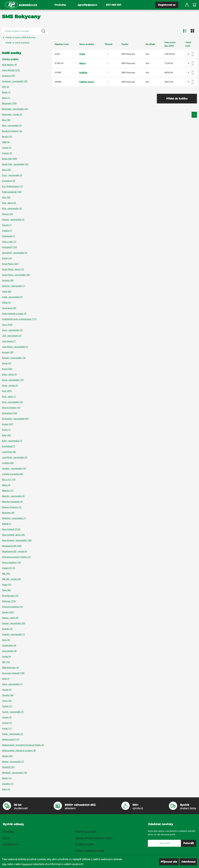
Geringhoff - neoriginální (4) (15, 253)
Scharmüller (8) (9, 646)
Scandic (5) (7, 629)
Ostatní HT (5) (9, 568)
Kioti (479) (7, 391)
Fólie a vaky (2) (9, 242)
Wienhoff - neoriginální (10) (15, 773)
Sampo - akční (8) (10, 618)
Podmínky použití (86, 832)
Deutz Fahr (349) (10, 159)
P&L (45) (6, 574)
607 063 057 (114, 5)
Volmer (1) (7, 723)
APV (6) (6, 87)
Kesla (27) (7, 363)
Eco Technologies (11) (12, 186)
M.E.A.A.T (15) (9, 480)
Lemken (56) (8, 463)
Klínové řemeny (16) (11, 408)
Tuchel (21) (7, 706)
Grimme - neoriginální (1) (13, 286)
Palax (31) (7, 585)
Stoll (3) (6, 679)
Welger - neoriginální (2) (13, 762)
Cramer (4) (7, 153)
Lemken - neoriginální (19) (14, 469)
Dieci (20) (6, 170)
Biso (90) (6, 120)
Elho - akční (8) (9, 203)
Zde (4, 866)
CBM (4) (6, 142)
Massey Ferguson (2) (12, 507)
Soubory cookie (84, 844)
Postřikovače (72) (10, 596)
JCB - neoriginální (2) (12, 336)
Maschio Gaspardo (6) (12, 502)
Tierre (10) (7, 701)
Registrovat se (167, 5)
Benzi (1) (6, 98)
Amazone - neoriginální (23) (15, 81)
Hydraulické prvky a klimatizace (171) (19, 319)
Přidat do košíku (177, 99)
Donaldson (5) (9, 181)
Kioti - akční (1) (9, 397)
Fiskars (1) (7, 231)
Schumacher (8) (9, 651)
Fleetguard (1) (8, 236)
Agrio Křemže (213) (11, 70)
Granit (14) (7, 258)
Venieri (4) (7, 717)
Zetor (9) (6, 789)
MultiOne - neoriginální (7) (14, 518)
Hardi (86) (7, 291)
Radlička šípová (87, 82)
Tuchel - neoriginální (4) (13, 712)
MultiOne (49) (8, 513)
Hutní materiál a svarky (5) (14, 314)
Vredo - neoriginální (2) (13, 734)
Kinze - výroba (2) (10, 386)
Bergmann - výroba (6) (12, 114)
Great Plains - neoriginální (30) (16, 275)
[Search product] (25, 31)
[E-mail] (164, 843)
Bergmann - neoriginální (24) (15, 109)
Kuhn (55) (6, 435)
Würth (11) (7, 778)
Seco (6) (6, 640)
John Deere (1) (9, 341)
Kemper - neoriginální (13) (14, 358)
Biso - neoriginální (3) (12, 126)
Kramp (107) (8, 424)
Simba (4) (6, 657)
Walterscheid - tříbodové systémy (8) (19, 751)
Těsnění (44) (8, 695)
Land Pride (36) (9, 452)
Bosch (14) (7, 137)
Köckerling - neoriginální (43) (15, 419)
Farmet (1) (7, 225)
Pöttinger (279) (9, 601)
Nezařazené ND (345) (12, 546)
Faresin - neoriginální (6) (13, 220)
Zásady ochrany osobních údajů (94, 838)
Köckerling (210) (10, 413)
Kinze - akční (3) (9, 374)
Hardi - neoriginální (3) (12, 297)
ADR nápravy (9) (9, 65)
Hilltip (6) (6, 303)
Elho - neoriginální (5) (12, 209)
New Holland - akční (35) (13, 535)
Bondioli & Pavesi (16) (12, 131)
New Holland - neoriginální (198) (17, 540)
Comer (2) (7, 148)
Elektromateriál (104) (12, 192)
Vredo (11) (7, 728)
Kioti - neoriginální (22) (13, 402)
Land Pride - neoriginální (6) (15, 457)
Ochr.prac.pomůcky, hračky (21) (16, 557)
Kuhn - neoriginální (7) (12, 441)
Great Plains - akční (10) (13, 269)
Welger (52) (7, 756)
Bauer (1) (6, 92)
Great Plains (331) (10, 264)
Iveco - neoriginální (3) (12, 330)
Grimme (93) (8, 280)
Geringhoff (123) (10, 247)
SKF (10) (6, 662)
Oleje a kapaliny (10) (11, 563)
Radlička (83, 73)
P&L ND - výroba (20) (12, 579)
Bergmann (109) (9, 103)
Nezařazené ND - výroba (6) (15, 551)
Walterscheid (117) (11, 740)
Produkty (60, 5)
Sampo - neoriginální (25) (14, 623)
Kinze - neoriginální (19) (13, 380)
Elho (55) (6, 197)
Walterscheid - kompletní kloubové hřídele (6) (23, 745)
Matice (83, 63)
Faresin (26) (8, 214)
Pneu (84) (6, 590)
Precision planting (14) (12, 607)
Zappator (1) (8, 784)
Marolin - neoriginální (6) (13, 496)
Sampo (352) (8, 612)
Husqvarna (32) (9, 308)
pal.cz (6, 838)
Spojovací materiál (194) (13, 673)
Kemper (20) (8, 352)
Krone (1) (6, 430)
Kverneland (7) (9, 446)
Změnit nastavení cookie (90, 851)
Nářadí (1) (7, 524)
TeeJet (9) (7, 690)
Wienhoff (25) (8, 767)
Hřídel (82, 54)
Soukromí (27, 866)
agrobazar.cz (10, 844)
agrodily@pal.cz (87, 5)
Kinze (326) (7, 369)
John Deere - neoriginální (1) (15, 347)
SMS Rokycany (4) (10, 668)
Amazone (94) (8, 76)
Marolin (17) (8, 491)
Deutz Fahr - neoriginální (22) (15, 164)
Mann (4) (6, 485)
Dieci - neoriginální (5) (12, 175)
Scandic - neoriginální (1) (13, 634)
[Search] (43, 31)
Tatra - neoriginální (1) (12, 684)
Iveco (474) (7, 325)
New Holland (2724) (11, 529)
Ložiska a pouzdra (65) (13, 474)
